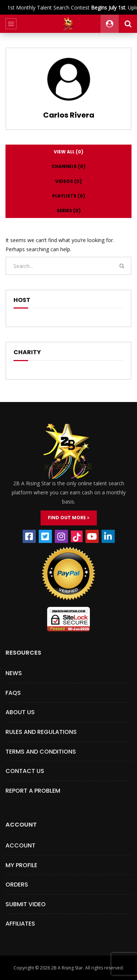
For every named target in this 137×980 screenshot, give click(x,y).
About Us (20, 712)
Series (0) (69, 210)
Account (20, 845)
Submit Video (26, 904)
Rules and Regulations (41, 732)
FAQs (13, 693)
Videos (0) (68, 181)
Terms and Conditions (41, 752)
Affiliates (20, 924)
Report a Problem (33, 791)
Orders (17, 885)
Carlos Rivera (69, 115)
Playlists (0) (69, 196)
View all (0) (68, 152)
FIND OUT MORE (69, 518)
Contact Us (25, 771)
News (14, 673)
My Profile (21, 865)
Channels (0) (68, 166)
